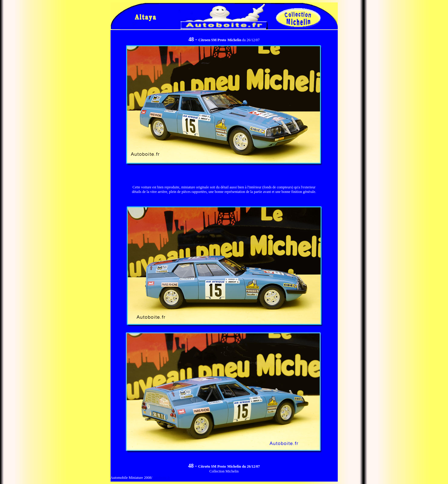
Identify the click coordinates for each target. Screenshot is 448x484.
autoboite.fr (161, 478)
